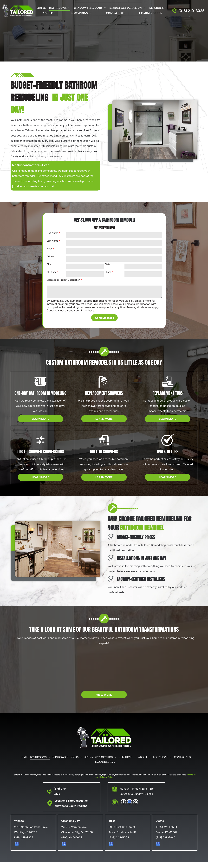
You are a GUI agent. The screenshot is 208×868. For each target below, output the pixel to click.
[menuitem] (41, 8)
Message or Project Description (63, 280)
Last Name (52, 241)
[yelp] (136, 808)
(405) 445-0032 (72, 843)
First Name (52, 233)
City (49, 264)
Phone (108, 272)
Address (51, 256)
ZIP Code (52, 272)
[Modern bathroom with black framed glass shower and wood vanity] (127, 671)
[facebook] (123, 808)
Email (49, 249)
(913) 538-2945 (166, 843)
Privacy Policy (107, 783)
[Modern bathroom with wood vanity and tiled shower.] (173, 671)
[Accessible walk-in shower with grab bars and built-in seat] (35, 671)
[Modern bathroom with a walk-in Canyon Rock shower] (81, 671)
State (107, 264)
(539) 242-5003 (119, 843)
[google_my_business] (130, 808)
